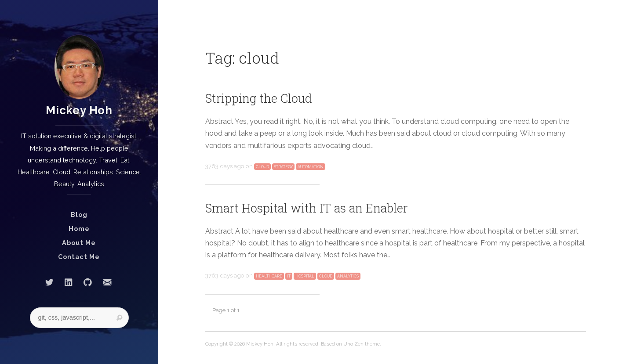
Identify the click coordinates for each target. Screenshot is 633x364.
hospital (305, 276)
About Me (79, 243)
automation (311, 167)
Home (79, 229)
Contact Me (79, 257)
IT (289, 276)
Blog (79, 214)
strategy (283, 167)
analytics (348, 276)
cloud (262, 167)
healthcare (269, 276)
